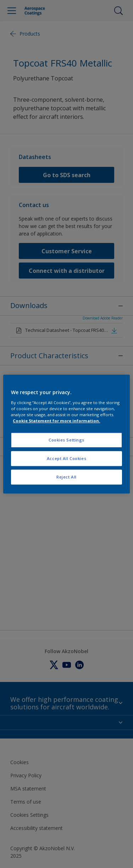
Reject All (66, 477)
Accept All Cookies (66, 458)
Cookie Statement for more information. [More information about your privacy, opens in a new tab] (56, 421)
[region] (66, 434)
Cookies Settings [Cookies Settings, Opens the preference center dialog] (66, 440)
